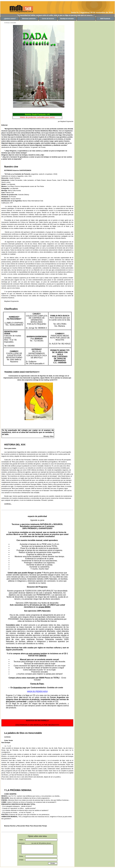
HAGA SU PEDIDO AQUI (37, 691)
